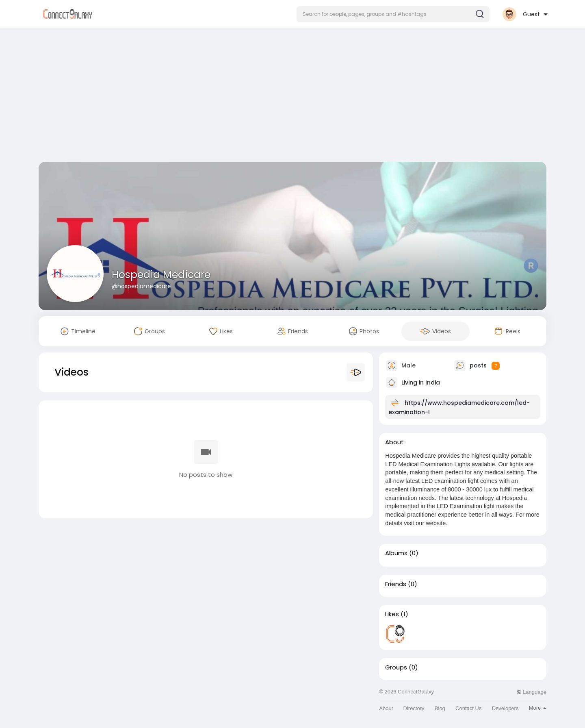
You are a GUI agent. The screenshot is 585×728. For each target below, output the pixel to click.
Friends (396, 584)
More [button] (538, 708)
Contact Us (468, 708)
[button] (393, 14)
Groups (396, 667)
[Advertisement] (292, 97)
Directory (414, 708)
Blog (440, 708)
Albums (396, 553)
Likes (392, 614)
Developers (505, 708)
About (386, 708)
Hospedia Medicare (161, 275)
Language (531, 692)
